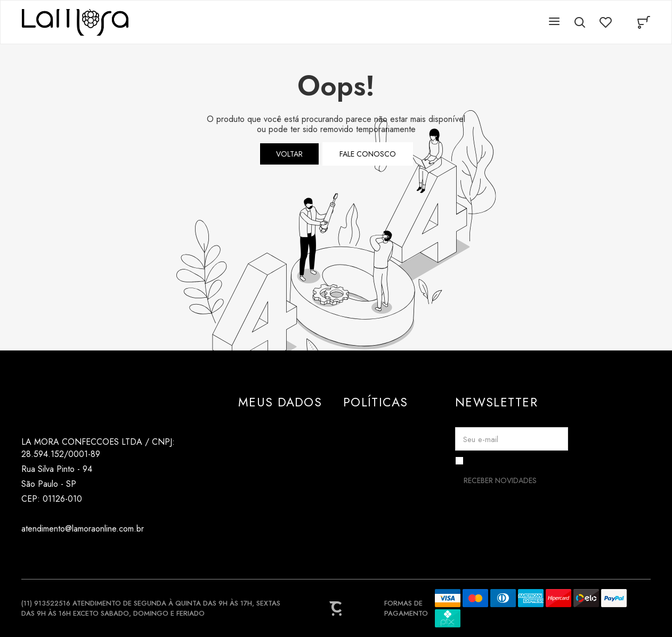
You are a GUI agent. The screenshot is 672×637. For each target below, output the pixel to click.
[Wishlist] (605, 22)
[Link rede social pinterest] (71, 554)
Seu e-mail (481, 439)
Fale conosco (368, 154)
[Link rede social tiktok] (49, 554)
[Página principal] (75, 22)
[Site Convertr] (336, 608)
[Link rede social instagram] (28, 554)
